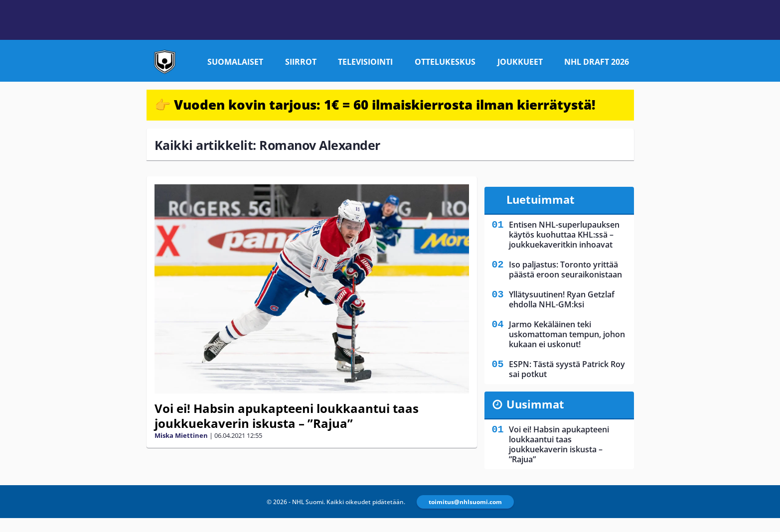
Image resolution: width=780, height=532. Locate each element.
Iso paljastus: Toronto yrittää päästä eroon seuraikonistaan (565, 269)
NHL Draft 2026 (597, 62)
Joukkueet (520, 62)
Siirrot (301, 62)
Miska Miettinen (181, 435)
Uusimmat (535, 404)
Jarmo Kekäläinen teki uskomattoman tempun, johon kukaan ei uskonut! (567, 334)
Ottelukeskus (445, 62)
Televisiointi (365, 62)
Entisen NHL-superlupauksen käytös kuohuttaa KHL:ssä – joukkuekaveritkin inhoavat (564, 235)
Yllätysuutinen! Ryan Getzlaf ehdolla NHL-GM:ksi (562, 299)
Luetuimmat (541, 199)
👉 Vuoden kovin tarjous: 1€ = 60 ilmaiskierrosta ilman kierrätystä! (375, 105)
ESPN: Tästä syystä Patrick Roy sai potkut (567, 369)
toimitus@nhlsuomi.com (465, 502)
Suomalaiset (235, 62)
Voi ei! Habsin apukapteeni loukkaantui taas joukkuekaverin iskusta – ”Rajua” (287, 416)
